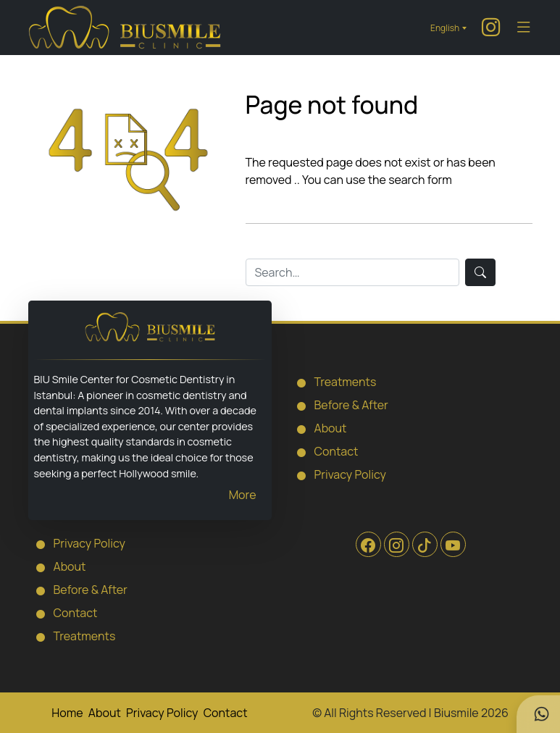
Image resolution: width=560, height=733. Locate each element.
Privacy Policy (338, 474)
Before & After (339, 404)
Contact (324, 451)
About (318, 427)
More (243, 495)
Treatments (333, 381)
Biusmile (456, 713)
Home (67, 713)
